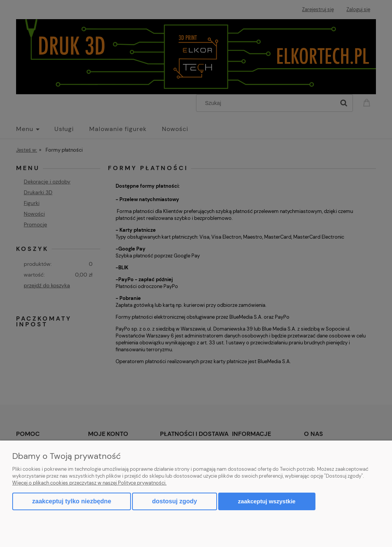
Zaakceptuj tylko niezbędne (72, 501)
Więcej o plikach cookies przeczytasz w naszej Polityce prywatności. (89, 483)
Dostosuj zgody (174, 501)
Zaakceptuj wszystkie (267, 501)
